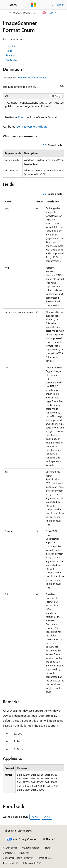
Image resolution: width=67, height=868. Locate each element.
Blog (47, 848)
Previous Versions (31, 848)
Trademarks (9, 863)
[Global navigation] (4, 5)
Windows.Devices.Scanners (23, 13)
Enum (22, 117)
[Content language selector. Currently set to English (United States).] (19, 831)
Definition (11, 46)
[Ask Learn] (44, 13)
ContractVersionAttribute (32, 126)
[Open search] (52, 5)
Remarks (10, 55)
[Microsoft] (34, 5)
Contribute (9, 853)
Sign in (60, 5)
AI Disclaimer (10, 848)
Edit (60, 86)
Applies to (11, 60)
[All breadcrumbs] (6, 13)
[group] (33, 105)
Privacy (23, 853)
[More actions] (61, 13)
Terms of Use (45, 858)
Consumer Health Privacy (17, 858)
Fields (9, 51)
